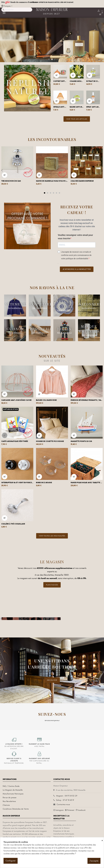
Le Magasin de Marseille (13, 790)
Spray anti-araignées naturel (93, 107)
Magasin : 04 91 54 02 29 (67, 796)
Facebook (81, 810)
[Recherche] (17, 10)
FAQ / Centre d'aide (11, 786)
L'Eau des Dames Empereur (82, 181)
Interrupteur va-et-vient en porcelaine (17, 483)
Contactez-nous (63, 804)
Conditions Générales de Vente (16, 809)
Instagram (60, 810)
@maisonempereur (52, 720)
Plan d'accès (52, 585)
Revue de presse (10, 798)
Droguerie (41, 329)
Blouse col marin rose (46, 400)
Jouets (64, 329)
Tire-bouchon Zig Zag (11, 181)
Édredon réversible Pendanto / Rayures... (87, 400)
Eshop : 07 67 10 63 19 (65, 800)
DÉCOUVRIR (52, 680)
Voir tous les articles (77, 119)
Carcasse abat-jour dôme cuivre (16, 400)
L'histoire (6, 805)
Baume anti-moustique (77, 107)
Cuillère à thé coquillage (13, 524)
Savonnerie (91, 304)
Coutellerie (43, 304)
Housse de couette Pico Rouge (50, 441)
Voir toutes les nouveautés (52, 536)
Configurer (11, 861)
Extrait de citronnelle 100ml (93, 81)
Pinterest (71, 810)
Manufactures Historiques (13, 794)
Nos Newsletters (9, 801)
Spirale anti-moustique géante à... (60, 107)
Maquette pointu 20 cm (81, 441)
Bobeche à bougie (44, 483)
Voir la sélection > (15, 308)
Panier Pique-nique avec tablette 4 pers (87, 483)
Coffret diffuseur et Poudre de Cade (60, 81)
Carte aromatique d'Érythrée (15, 441)
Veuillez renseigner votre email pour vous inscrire (75, 237)
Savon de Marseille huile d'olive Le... (52, 181)
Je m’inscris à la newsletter (77, 269)
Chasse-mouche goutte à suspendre (77, 81)
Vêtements (16, 304)
